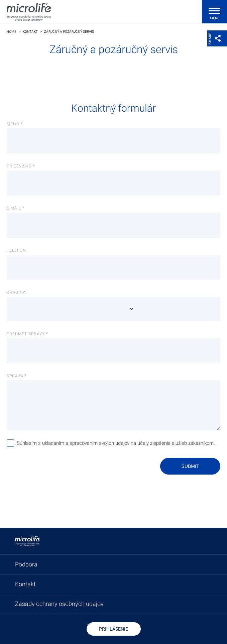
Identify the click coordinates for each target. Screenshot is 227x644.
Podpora (26, 564)
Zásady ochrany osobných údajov (59, 604)
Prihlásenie (113, 629)
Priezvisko (19, 166)
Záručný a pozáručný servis (69, 32)
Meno (13, 124)
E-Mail (14, 208)
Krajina (16, 292)
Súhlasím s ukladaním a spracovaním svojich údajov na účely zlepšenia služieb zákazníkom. (116, 443)
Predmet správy (26, 334)
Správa (15, 376)
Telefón (16, 250)
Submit (190, 466)
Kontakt (30, 32)
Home (12, 32)
